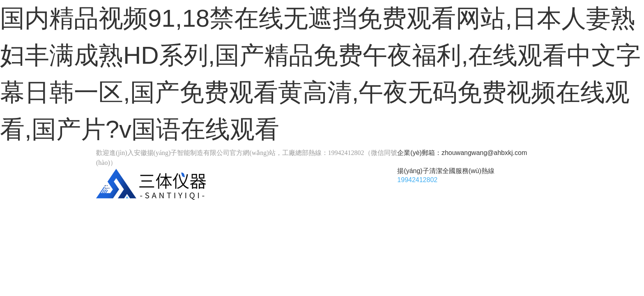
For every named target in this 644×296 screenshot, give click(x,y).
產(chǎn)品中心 (301, 211)
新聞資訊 (201, 227)
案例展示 (131, 227)
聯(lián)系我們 (474, 211)
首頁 (125, 211)
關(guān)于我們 (389, 211)
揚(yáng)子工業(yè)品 (206, 211)
